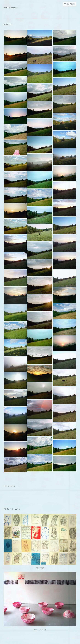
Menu (71, 4)
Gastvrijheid (40, 630)
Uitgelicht (10, 486)
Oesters (40, 568)
